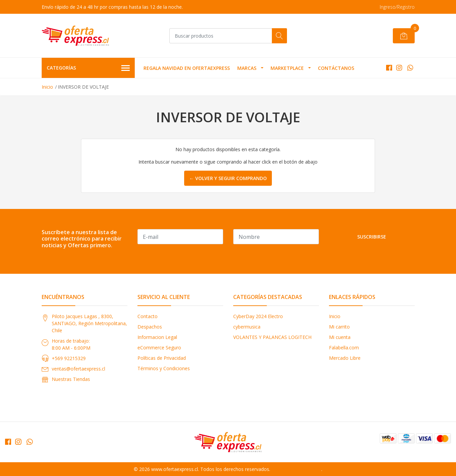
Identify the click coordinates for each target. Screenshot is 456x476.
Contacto (148, 316)
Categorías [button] (88, 68)
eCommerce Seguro (159, 348)
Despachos (150, 327)
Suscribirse (372, 237)
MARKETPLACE (287, 68)
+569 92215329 (69, 358)
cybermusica (247, 327)
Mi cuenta (340, 337)
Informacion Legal (157, 337)
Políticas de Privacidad (162, 358)
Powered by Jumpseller (296, 469)
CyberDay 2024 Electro (258, 316)
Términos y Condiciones (164, 368)
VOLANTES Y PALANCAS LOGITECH (272, 337)
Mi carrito (339, 327)
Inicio (47, 87)
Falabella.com (344, 348)
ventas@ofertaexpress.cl (78, 369)
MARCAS (247, 68)
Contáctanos (336, 68)
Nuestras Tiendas (71, 379)
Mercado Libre (345, 358)
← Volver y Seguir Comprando (228, 178)
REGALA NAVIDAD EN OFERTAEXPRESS (187, 68)
